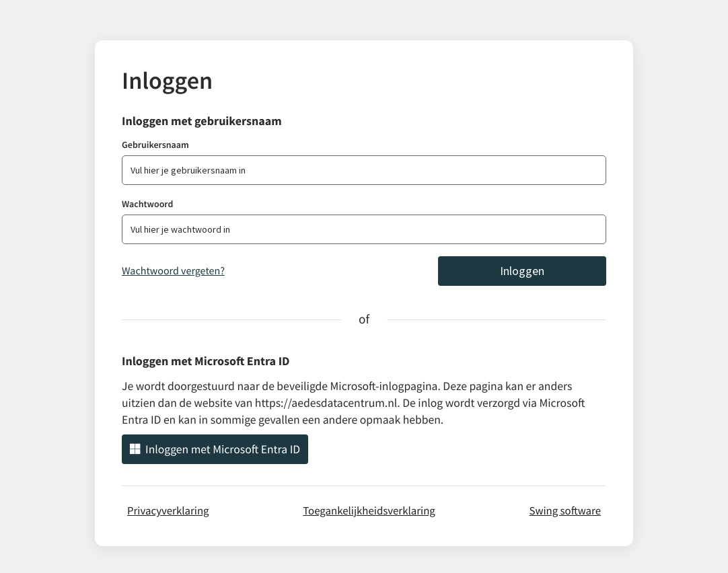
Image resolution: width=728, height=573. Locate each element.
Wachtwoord (147, 204)
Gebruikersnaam (155, 145)
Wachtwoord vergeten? (173, 271)
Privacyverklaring (168, 510)
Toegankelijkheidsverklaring (369, 510)
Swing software (565, 510)
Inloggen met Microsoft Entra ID (215, 449)
